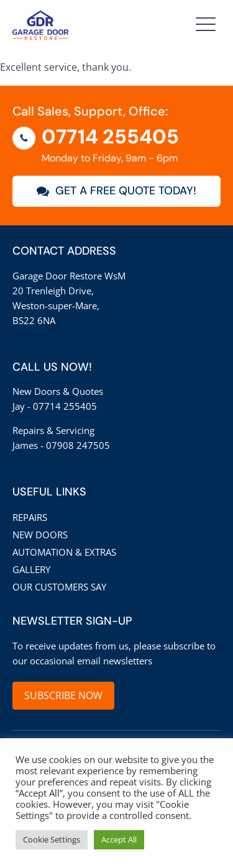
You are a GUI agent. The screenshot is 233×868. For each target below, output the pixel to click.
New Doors (40, 535)
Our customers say (59, 587)
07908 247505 (78, 445)
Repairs (30, 517)
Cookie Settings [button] (52, 839)
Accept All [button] (119, 839)
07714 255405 (110, 137)
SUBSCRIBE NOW (63, 695)
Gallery (31, 569)
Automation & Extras (64, 552)
